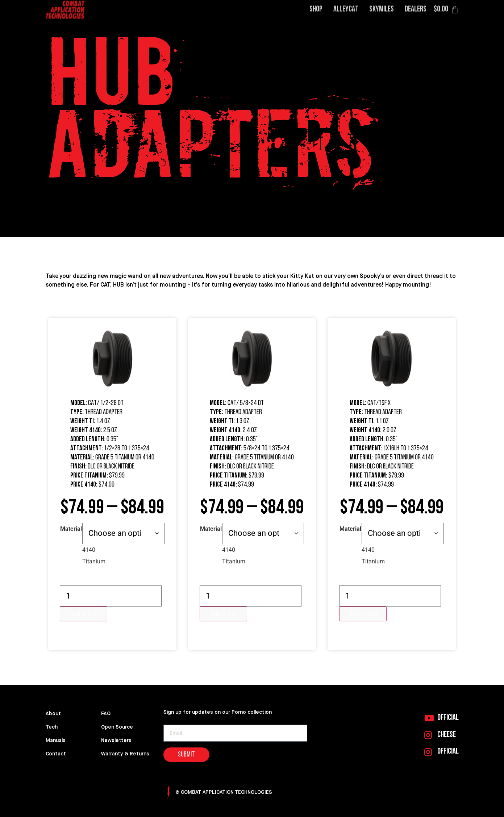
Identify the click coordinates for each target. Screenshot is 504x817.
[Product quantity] (111, 596)
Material (71, 529)
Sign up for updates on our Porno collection (218, 712)
